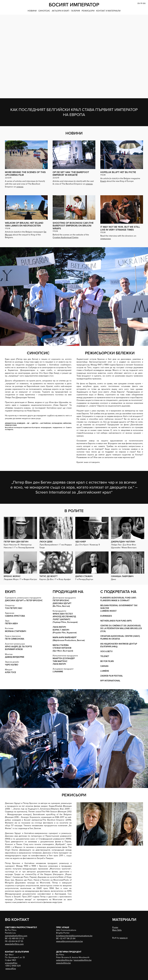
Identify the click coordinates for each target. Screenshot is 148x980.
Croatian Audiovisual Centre (65, 237)
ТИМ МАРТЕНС (60, 661)
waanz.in (124, 938)
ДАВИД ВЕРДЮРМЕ (15, 657)
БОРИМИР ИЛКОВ (14, 649)
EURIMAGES (106, 616)
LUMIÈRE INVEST (108, 611)
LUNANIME (58, 672)
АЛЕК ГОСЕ (11, 672)
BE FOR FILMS (107, 661)
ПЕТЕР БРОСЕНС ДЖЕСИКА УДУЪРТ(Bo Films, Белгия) (62, 603)
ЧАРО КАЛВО (12, 665)
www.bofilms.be (63, 963)
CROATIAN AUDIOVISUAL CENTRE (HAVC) (120, 636)
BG (144, 3)
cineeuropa (105, 239)
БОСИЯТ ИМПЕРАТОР (74, 5)
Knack (103, 181)
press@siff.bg (11, 963)
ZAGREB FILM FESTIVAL (112, 676)
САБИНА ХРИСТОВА (15, 616)
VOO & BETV (106, 651)
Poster (115, 927)
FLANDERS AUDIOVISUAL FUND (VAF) (118, 598)
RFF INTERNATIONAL (110, 681)
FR (141, 3)
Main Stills (117, 930)
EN (139, 3)
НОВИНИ (32, 11)
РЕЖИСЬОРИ (88, 11)
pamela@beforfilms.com (16, 936)
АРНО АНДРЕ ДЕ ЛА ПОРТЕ (18, 647)
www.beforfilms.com (14, 944)
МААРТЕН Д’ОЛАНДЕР (64, 658)
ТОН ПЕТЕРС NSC (14, 608)
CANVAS (104, 666)
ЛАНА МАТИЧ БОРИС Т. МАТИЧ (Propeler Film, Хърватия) (65, 630)
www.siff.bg (11, 969)
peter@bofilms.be (64, 960)
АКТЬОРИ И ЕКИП (60, 11)
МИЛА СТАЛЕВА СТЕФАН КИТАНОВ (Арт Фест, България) (63, 648)
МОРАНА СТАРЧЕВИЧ (16, 631)
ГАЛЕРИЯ (75, 11)
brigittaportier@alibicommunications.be (74, 936)
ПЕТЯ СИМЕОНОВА (15, 639)
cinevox (20, 187)
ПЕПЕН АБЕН (11, 624)
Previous (8, 737)
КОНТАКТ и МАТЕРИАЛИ (108, 11)
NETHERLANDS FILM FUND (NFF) (116, 621)
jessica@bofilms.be (83, 960)
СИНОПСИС (44, 11)
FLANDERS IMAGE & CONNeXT (115, 601)
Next (141, 737)
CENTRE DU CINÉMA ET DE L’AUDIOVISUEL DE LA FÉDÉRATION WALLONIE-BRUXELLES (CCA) (121, 628)
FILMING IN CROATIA (110, 639)
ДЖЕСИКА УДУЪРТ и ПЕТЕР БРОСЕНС (24, 601)
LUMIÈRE (105, 671)
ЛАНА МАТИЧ (59, 664)
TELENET (105, 656)
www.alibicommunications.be (69, 941)
